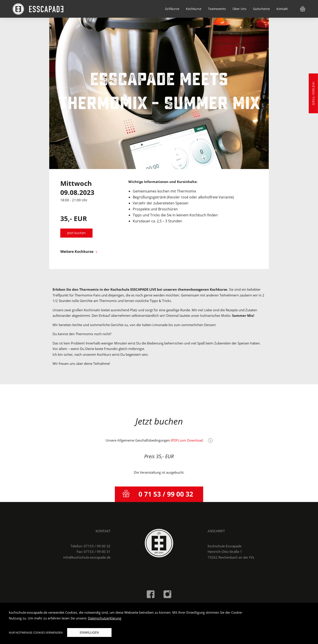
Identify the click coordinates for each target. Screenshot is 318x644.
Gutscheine (261, 9)
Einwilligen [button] (89, 632)
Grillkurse (172, 9)
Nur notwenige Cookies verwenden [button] (36, 632)
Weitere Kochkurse (79, 252)
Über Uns (239, 9)
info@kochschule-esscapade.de (87, 557)
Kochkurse (194, 9)
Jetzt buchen (76, 233)
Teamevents (217, 9)
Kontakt (282, 9)
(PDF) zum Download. (192, 440)
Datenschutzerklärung (105, 618)
